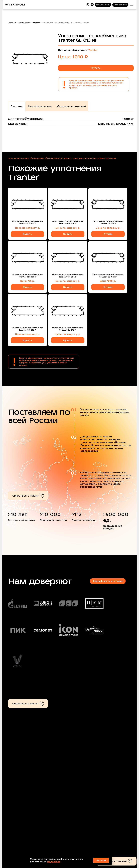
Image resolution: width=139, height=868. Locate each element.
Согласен (101, 860)
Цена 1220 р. (108, 281)
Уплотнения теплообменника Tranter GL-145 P (68, 329)
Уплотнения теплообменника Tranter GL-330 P (108, 223)
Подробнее (54, 862)
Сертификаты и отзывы (108, 581)
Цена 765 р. (27, 281)
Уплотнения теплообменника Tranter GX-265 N (27, 223)
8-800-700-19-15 (120, 5)
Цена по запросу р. (27, 228)
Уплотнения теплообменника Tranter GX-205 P (68, 276)
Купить (96, 68)
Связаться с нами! (28, 496)
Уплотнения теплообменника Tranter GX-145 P (27, 329)
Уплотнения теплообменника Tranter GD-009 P (27, 276)
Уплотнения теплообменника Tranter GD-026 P (108, 276)
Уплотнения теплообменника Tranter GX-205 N (68, 223)
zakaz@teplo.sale (103, 5)
